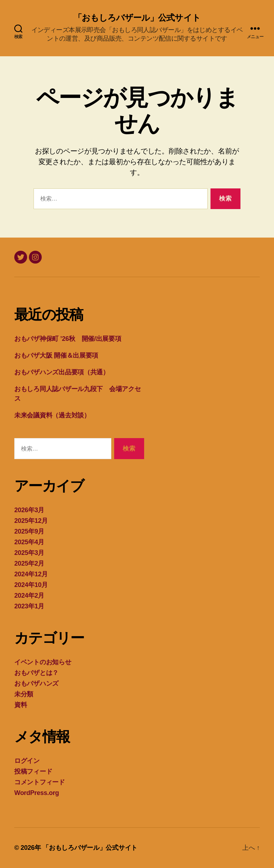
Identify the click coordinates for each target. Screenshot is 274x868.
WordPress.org (37, 793)
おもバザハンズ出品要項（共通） (62, 372)
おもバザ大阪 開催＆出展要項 (56, 355)
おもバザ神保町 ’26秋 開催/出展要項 (68, 339)
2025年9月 (29, 531)
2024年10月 (31, 585)
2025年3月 (29, 553)
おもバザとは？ (36, 673)
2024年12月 (31, 574)
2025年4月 (29, 542)
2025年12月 (31, 521)
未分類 (24, 694)
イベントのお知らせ (43, 662)
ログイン (27, 761)
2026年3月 (29, 510)
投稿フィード (33, 771)
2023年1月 (29, 606)
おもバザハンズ (36, 684)
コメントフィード (40, 782)
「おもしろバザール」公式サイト (137, 18)
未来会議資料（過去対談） (52, 415)
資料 (21, 705)
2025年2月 (29, 563)
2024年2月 (29, 596)
